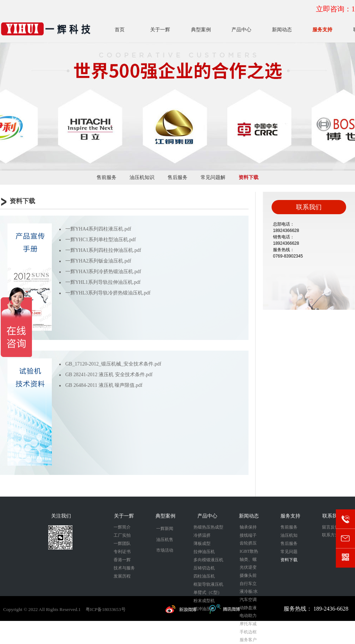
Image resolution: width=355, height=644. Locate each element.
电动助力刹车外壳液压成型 (248, 616)
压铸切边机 (204, 568)
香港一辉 (122, 560)
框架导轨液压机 (208, 584)
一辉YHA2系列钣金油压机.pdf (98, 261)
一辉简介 (122, 527)
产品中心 (241, 30)
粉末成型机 (204, 601)
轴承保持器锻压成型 (248, 528)
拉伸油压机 (204, 552)
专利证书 (122, 552)
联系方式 (331, 535)
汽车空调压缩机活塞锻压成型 (248, 600)
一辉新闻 (165, 529)
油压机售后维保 (165, 541)
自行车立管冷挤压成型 (248, 585)
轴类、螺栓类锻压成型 (248, 560)
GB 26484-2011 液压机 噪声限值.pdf (104, 385)
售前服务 (106, 177)
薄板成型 (202, 543)
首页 (120, 30)
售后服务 (177, 177)
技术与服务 (124, 568)
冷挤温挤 (202, 535)
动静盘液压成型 (248, 609)
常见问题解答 (213, 180)
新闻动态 (282, 30)
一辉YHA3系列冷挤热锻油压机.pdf (103, 272)
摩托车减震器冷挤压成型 (248, 625)
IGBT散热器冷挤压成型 (249, 552)
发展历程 (122, 576)
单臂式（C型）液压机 (208, 593)
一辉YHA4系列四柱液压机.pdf (98, 229)
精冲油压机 (204, 609)
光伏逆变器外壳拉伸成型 (248, 568)
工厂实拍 (122, 535)
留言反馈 (331, 527)
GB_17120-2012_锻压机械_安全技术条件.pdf (113, 364)
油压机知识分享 (142, 180)
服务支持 (322, 30)
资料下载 (248, 177)
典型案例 (201, 30)
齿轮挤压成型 (248, 544)
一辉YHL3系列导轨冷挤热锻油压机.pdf (108, 293)
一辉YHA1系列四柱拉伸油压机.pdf (103, 250)
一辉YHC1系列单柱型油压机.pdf (101, 240)
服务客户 (248, 640)
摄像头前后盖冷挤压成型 (248, 576)
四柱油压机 (204, 576)
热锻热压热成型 (208, 527)
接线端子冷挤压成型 (248, 536)
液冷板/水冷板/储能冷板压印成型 (249, 592)
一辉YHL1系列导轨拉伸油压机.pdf (103, 282)
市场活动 (165, 550)
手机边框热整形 (248, 633)
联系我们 (332, 516)
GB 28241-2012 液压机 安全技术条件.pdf (109, 375)
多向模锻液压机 (208, 560)
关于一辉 (160, 30)
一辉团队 (122, 543)
